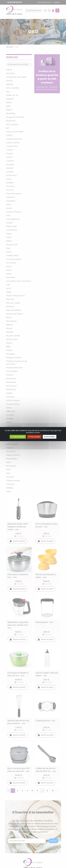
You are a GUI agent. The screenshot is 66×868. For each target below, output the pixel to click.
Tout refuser (34, 437)
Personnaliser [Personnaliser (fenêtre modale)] (50, 437)
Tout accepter (18, 437)
